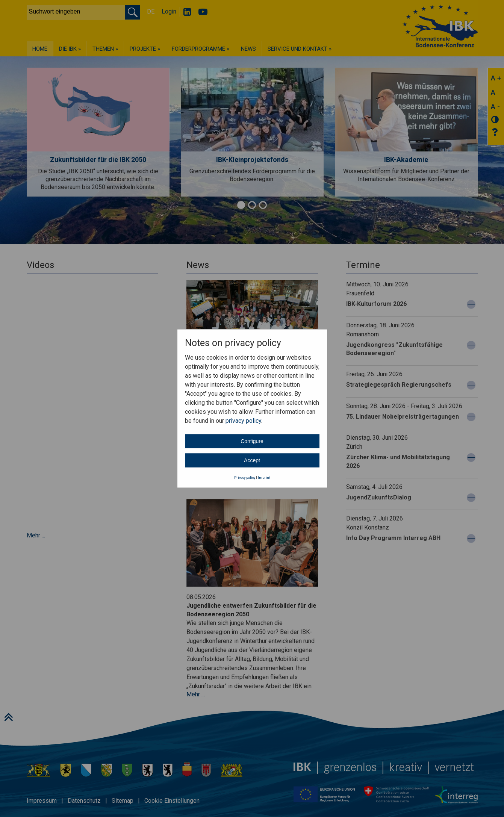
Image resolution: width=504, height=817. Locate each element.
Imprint (264, 477)
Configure (252, 441)
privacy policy (243, 420)
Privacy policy (245, 477)
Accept (252, 460)
